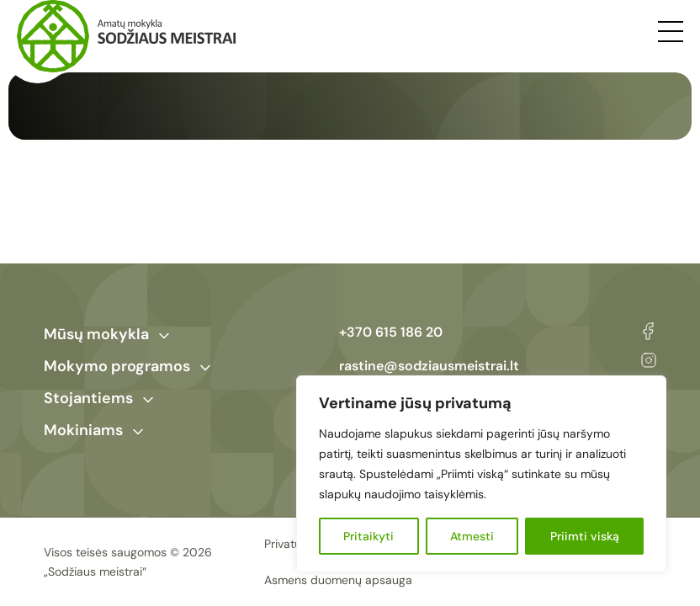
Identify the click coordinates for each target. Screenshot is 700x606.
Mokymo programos (117, 366)
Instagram (649, 360)
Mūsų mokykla (96, 334)
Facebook (648, 331)
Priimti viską (585, 536)
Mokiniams (83, 430)
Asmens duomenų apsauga (338, 580)
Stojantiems (88, 398)
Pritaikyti (369, 536)
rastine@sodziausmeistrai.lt (429, 366)
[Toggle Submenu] (164, 336)
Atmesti (472, 536)
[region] (481, 474)
